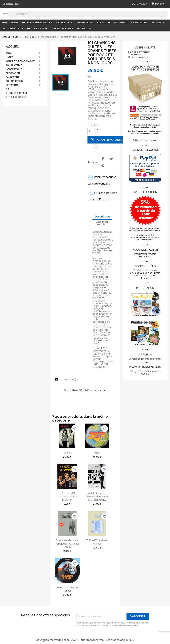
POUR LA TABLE (64, 23)
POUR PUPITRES (139, 23)
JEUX (4, 23)
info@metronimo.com (145, 254)
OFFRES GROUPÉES (63, 28)
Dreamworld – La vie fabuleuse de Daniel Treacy (67, 544)
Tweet (111, 159)
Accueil (13, 47)
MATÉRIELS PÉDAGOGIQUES (37, 23)
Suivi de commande (139, 52)
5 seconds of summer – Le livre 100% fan (67, 496)
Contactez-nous (11, 4)
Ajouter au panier (107, 140)
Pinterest (103, 166)
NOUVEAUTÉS (84, 28)
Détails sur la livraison (145, 140)
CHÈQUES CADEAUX (20, 28)
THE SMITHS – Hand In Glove (97, 542)
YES (97, 453)
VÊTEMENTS (158, 23)
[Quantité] (91, 131)
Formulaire (145, 256)
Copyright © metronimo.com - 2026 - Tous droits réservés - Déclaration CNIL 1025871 (85, 640)
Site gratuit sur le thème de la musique (145, 373)
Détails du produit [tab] (102, 223)
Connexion (134, 54)
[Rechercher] (88, 14)
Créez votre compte (140, 57)
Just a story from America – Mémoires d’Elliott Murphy (97, 496)
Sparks (67, 453)
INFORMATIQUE (84, 23)
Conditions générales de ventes (145, 359)
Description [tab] (102, 217)
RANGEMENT (120, 23)
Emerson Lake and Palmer (67, 589)
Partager (103, 159)
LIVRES (15, 23)
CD (3, 28)
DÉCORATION (103, 23)
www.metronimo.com (145, 367)
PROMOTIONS (41, 28)
